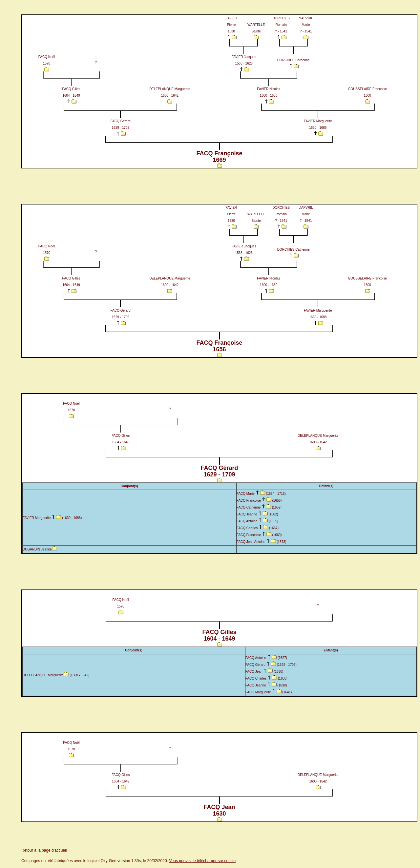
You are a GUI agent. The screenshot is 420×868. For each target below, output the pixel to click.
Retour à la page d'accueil (44, 850)
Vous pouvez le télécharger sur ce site (202, 861)
